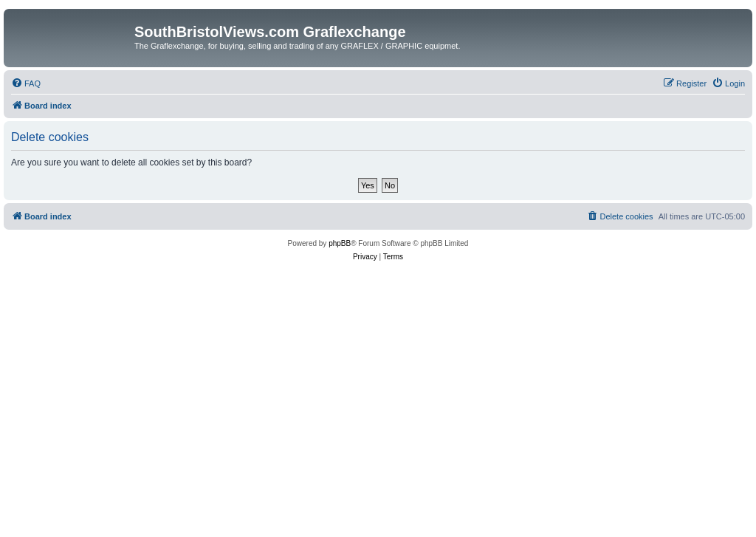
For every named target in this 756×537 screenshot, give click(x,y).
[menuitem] (26, 83)
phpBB (340, 243)
